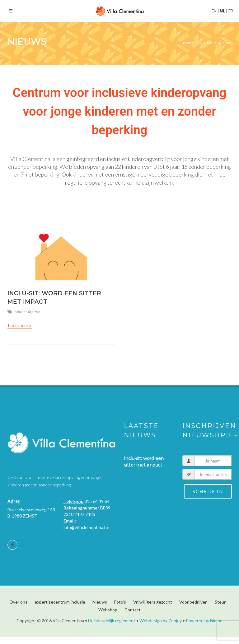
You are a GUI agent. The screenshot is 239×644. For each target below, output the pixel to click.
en (215, 11)
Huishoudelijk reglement (112, 621)
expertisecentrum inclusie (60, 602)
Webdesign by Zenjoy (161, 621)
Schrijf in (208, 491)
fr (230, 11)
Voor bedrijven (193, 602)
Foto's (120, 602)
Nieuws (100, 602)
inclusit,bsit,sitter (24, 312)
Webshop (108, 610)
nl (222, 11)
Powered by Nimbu (204, 621)
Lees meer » (20, 325)
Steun (221, 602)
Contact (133, 610)
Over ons (18, 602)
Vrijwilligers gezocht (153, 602)
